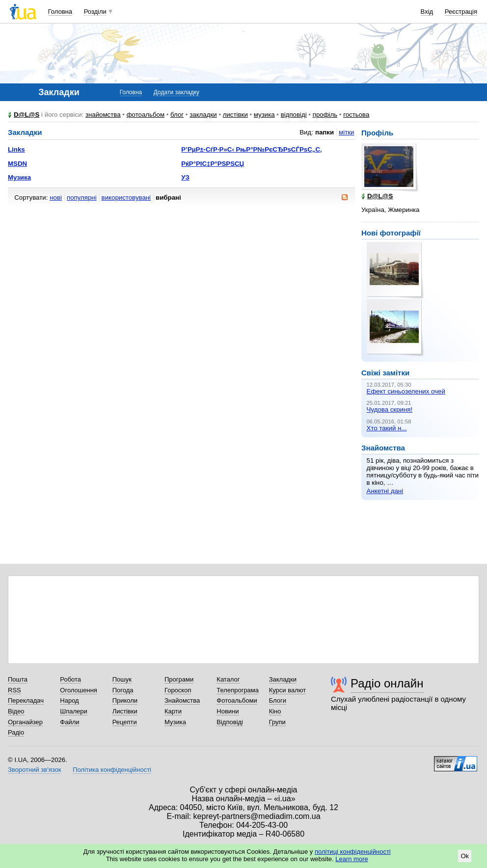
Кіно (275, 711)
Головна (60, 12)
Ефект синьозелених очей (406, 391)
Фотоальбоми (237, 700)
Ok (465, 856)
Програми (179, 679)
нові (56, 197)
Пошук (122, 679)
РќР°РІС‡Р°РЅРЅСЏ (213, 164)
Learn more (352, 859)
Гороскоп (178, 690)
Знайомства (182, 700)
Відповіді (230, 722)
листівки (235, 115)
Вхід (427, 12)
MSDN (17, 164)
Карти (173, 711)
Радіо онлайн (387, 683)
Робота (70, 679)
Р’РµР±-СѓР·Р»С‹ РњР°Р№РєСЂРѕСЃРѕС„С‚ (251, 149)
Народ (69, 700)
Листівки (125, 711)
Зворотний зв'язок (34, 770)
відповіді (294, 115)
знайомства (103, 115)
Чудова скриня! (390, 409)
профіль (325, 115)
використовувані (126, 197)
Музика (19, 177)
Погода (123, 690)
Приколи (125, 700)
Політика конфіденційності (112, 770)
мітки (346, 132)
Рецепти (125, 722)
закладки (203, 115)
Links (16, 149)
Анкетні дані (385, 491)
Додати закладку (176, 92)
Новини (228, 711)
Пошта (18, 679)
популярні (82, 197)
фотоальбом (146, 115)
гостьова (356, 115)
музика (264, 115)
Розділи (95, 12)
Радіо (16, 732)
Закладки (283, 679)
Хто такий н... (387, 428)
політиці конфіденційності (353, 852)
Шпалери (74, 711)
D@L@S (27, 115)
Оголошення (79, 690)
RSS (14, 690)
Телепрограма (238, 690)
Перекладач (26, 700)
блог (177, 115)
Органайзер (25, 722)
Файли (69, 722)
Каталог (228, 679)
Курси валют (288, 690)
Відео (16, 711)
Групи (277, 722)
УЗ (185, 177)
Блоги (278, 700)
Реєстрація (461, 12)
